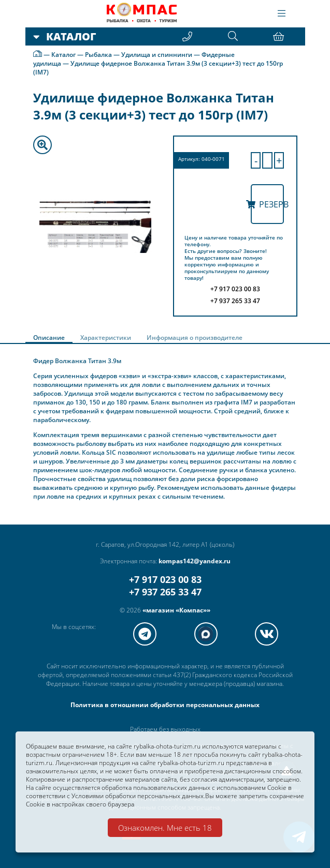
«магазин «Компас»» (176, 610)
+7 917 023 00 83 (165, 579)
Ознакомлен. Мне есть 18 (165, 828)
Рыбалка (98, 55)
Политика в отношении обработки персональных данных (165, 705)
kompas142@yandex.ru (195, 561)
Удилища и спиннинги (157, 55)
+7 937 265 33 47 (165, 592)
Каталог (63, 55)
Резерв (267, 204)
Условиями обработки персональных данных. (138, 795)
